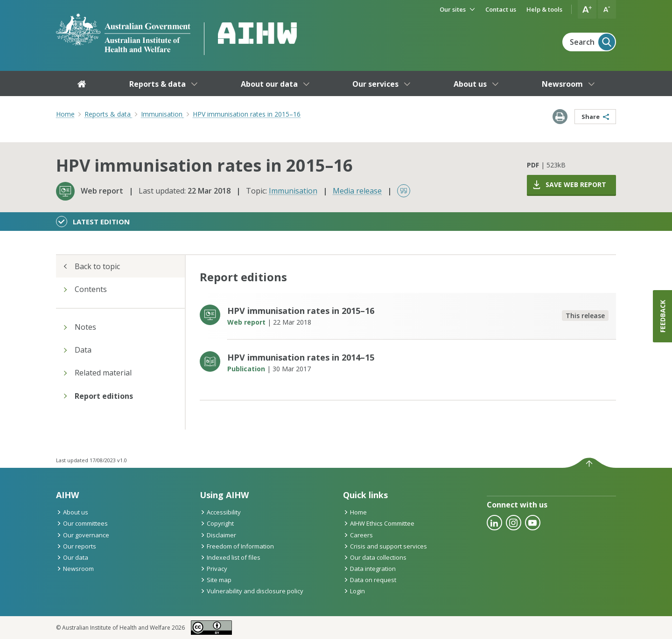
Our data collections (375, 557)
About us (72, 512)
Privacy (213, 569)
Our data (72, 557)
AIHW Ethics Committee (379, 523)
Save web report (569, 185)
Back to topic (91, 266)
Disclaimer (218, 535)
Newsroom (75, 569)
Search (592, 42)
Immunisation (293, 191)
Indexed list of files (230, 557)
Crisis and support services (385, 546)
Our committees (82, 523)
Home (65, 114)
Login (354, 591)
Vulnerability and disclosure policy (252, 591)
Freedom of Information (237, 546)
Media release (357, 191)
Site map (216, 580)
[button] (587, 9)
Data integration (369, 569)
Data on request (370, 580)
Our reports (76, 546)
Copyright (217, 523)
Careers (358, 535)
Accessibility (220, 512)
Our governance (83, 535)
